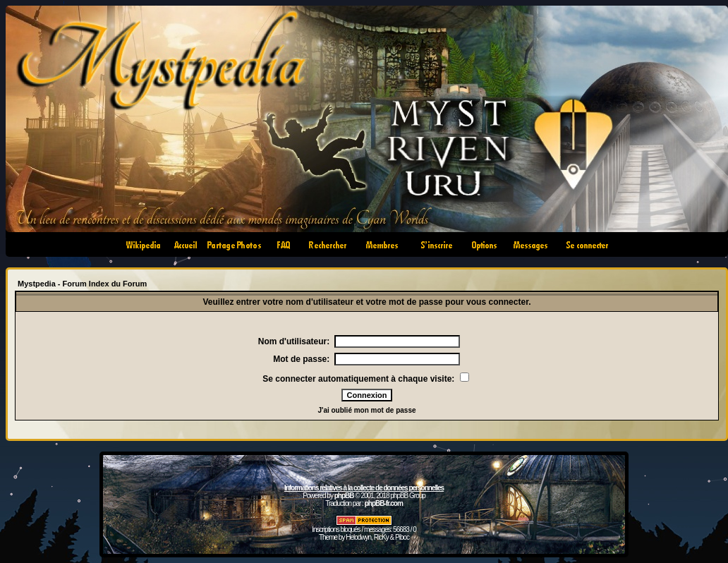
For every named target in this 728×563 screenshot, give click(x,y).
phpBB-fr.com (384, 503)
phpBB (344, 496)
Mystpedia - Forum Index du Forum (82, 284)
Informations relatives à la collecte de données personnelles (364, 488)
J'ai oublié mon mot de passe (366, 410)
